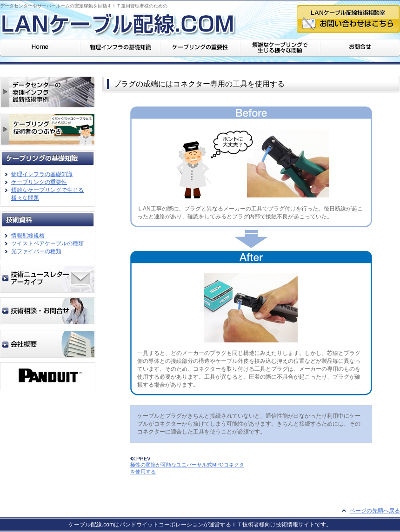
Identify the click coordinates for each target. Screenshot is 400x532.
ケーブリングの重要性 (39, 182)
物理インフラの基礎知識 (42, 174)
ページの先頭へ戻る (375, 511)
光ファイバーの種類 (36, 251)
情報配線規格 (28, 236)
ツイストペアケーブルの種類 (47, 243)
